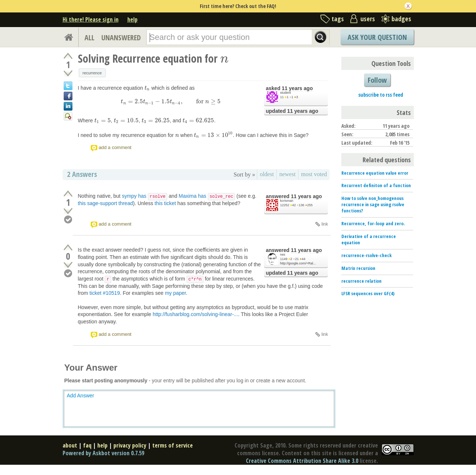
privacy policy (130, 445)
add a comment (115, 147)
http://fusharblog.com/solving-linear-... (195, 314)
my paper (176, 293)
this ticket (165, 203)
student (286, 93)
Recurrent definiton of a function (376, 185)
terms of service (173, 445)
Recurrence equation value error (375, 173)
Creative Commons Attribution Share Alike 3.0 (302, 461)
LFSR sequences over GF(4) (368, 293)
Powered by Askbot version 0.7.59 (103, 453)
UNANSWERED (121, 38)
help (132, 19)
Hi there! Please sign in (91, 19)
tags (338, 19)
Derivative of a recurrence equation (369, 239)
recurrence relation (361, 281)
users (368, 19)
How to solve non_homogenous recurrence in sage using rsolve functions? (373, 204)
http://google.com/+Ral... (298, 263)
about (70, 445)
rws (283, 255)
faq (87, 445)
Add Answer (81, 396)
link (325, 224)
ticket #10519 (104, 293)
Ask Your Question (377, 37)
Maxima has (207, 196)
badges (401, 19)
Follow (377, 80)
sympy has (145, 196)
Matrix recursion (358, 268)
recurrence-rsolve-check (366, 255)
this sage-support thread (106, 203)
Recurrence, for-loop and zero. (373, 223)
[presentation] (224, 58)
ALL (89, 38)
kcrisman (287, 201)
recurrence (92, 73)
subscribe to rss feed (381, 95)
